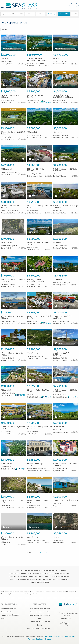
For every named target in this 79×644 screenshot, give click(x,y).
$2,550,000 (7, 423)
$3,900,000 (60, 202)
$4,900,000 (7, 165)
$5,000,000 (34, 128)
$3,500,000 (34, 275)
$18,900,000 (61, 55)
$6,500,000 (60, 91)
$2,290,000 (34, 533)
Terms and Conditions (36, 639)
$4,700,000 (34, 165)
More (52, 14)
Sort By (5, 30)
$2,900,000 (7, 349)
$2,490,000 (7, 460)
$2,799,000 (34, 386)
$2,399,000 (34, 497)
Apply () (64, 14)
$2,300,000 (60, 497)
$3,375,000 (7, 312)
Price (30, 14)
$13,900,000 (8, 91)
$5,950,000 (7, 128)
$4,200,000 (60, 165)
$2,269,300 (60, 533)
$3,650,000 (7, 275)
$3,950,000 (34, 202)
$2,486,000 (34, 460)
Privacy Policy (70, 636)
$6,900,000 (34, 91)
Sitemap (48, 639)
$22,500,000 (8, 55)
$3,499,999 (60, 275)
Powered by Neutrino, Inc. (54, 636)
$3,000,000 (60, 312)
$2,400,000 (60, 460)
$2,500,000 (34, 423)
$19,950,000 (34, 55)
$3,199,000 (34, 312)
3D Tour (32, 294)
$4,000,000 (7, 202)
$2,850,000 (7, 386)
